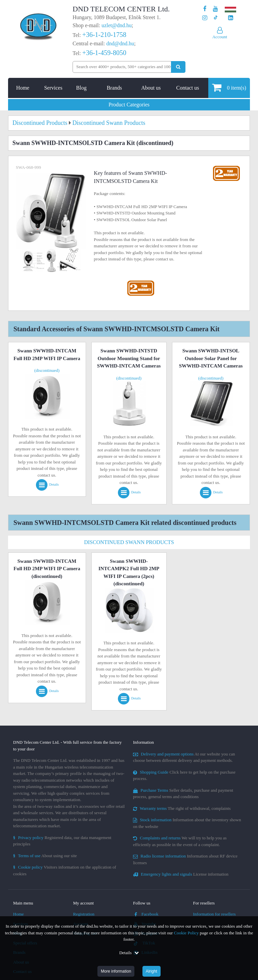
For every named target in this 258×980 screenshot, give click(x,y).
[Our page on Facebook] (205, 9)
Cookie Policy (186, 933)
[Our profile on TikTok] (216, 18)
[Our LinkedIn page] (231, 18)
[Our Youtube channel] (216, 9)
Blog (81, 88)
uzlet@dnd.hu (117, 25)
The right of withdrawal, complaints (182, 808)
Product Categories (129, 105)
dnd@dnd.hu (120, 43)
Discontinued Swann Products (129, 542)
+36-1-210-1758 (104, 35)
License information (181, 874)
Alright (152, 971)
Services (53, 88)
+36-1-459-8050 (104, 53)
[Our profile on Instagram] (205, 18)
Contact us (187, 88)
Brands (114, 88)
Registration (84, 914)
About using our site (45, 856)
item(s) (229, 87)
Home (23, 88)
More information (116, 971)
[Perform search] (178, 67)
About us (151, 88)
